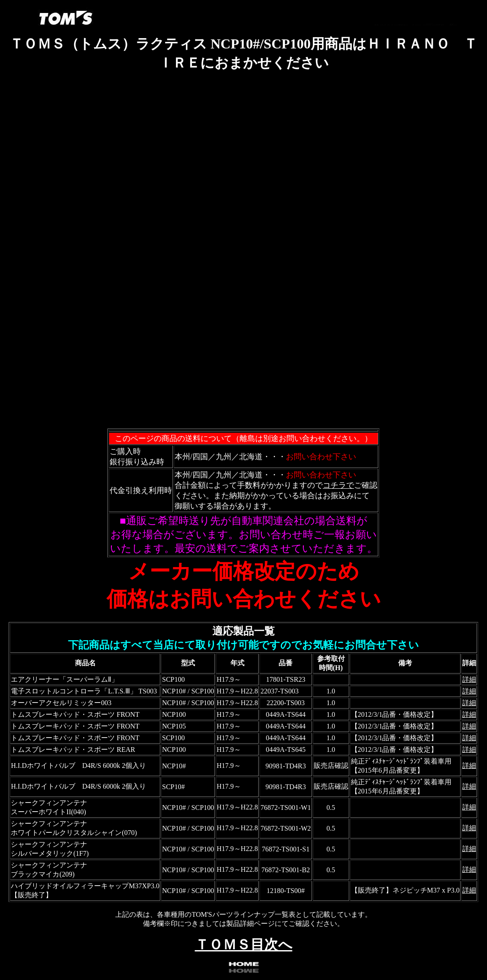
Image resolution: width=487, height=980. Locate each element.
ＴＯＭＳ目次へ (244, 945)
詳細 (469, 679)
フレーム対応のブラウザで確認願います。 (243, 255)
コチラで (338, 485)
